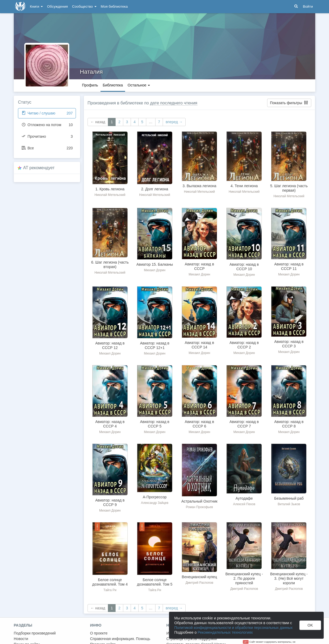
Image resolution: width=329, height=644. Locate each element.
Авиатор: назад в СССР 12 (110, 345)
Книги (36, 6)
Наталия (91, 72)
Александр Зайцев (155, 503)
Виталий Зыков (289, 504)
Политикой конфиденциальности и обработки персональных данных (233, 628)
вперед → (174, 122)
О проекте (99, 633)
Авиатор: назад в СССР (200, 266)
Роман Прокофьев (199, 507)
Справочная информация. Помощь (120, 639)
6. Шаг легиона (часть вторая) (110, 264)
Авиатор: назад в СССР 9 (110, 502)
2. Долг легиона (155, 189)
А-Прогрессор (155, 497)
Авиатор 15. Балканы (155, 264)
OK (310, 625)
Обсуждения (57, 6)
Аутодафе (244, 498)
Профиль (90, 85)
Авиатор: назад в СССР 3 (289, 344)
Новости (21, 639)
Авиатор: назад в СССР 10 (244, 267)
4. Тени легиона (244, 186)
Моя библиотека (114, 6)
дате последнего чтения (174, 103)
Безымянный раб (289, 498)
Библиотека (113, 85)
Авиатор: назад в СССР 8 (289, 424)
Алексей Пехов (244, 504)
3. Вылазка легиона (199, 186)
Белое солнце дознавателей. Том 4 (110, 582)
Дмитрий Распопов (199, 583)
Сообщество (84, 6)
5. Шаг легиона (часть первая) (289, 188)
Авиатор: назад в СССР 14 (200, 345)
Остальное (139, 85)
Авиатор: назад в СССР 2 (244, 345)
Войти (308, 6)
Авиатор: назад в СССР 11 (289, 266)
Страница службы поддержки (192, 639)
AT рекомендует (39, 168)
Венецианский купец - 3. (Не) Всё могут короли (289, 578)
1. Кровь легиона (110, 189)
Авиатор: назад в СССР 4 (110, 424)
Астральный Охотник (199, 501)
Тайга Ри (110, 590)
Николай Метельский (110, 195)
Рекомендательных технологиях (225, 632)
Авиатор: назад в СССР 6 (200, 424)
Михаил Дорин (155, 270)
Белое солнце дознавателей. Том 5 (155, 582)
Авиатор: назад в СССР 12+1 (155, 345)
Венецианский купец (199, 577)
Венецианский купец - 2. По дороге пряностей (244, 578)
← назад (98, 122)
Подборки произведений (35, 633)
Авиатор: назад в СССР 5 (155, 424)
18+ (246, 642)
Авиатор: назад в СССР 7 (244, 424)
